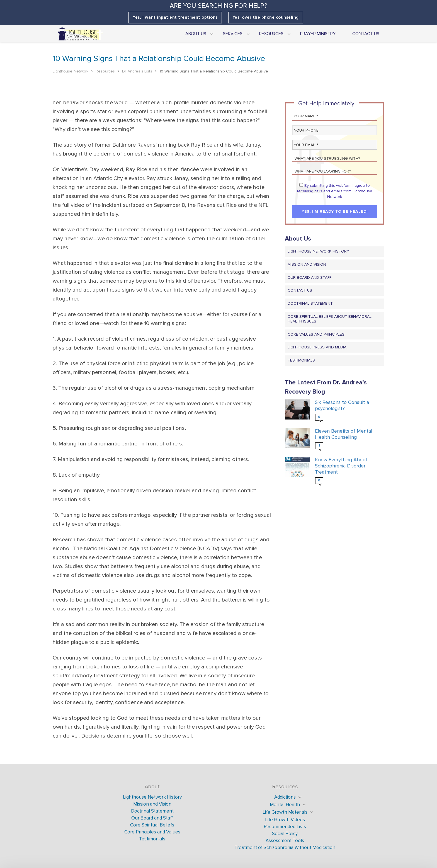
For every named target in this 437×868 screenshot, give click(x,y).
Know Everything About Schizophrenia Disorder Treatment (341, 466)
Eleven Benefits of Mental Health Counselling (343, 434)
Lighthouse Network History (318, 251)
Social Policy (285, 834)
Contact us (300, 290)
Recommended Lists (285, 827)
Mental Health (285, 805)
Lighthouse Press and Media (317, 347)
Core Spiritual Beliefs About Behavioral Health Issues (330, 319)
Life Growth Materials (285, 812)
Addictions (285, 797)
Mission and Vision (307, 264)
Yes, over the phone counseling (266, 17)
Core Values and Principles (316, 334)
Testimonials (301, 360)
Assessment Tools (285, 841)
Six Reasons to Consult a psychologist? (342, 405)
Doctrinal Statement (310, 303)
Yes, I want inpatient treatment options (175, 17)
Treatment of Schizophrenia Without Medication (285, 848)
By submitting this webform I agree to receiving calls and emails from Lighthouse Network (335, 191)
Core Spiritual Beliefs (152, 825)
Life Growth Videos (285, 820)
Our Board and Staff (309, 277)
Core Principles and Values (152, 832)
